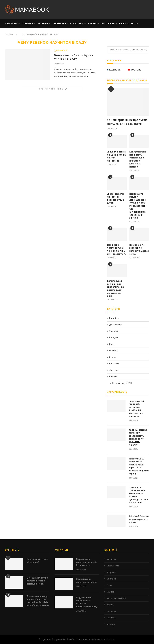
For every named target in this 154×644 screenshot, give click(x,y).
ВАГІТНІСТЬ (108, 24)
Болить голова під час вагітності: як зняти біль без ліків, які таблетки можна (38, 601)
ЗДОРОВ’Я (28, 24)
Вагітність (114, 318)
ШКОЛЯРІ (78, 24)
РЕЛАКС (93, 24)
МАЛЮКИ (43, 24)
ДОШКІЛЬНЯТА (61, 24)
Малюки (113, 351)
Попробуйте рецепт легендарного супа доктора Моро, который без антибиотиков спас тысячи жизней (138, 206)
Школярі (113, 377)
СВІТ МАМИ (11, 24)
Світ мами (114, 364)
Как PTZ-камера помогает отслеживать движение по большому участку (138, 437)
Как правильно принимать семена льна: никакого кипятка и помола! (138, 159)
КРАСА (123, 24)
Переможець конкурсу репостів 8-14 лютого (86, 562)
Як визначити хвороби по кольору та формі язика (139, 249)
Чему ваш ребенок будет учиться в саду (74, 57)
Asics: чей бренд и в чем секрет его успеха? (139, 519)
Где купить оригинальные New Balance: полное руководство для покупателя (138, 495)
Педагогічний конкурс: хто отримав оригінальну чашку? (87, 602)
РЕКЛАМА (10, 32)
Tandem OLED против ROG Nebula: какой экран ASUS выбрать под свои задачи (139, 466)
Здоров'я (114, 331)
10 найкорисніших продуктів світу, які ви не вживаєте (127, 122)
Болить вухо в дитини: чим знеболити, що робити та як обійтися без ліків (116, 288)
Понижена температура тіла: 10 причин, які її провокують (117, 249)
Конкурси (114, 337)
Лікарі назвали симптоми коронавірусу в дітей (116, 198)
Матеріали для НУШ (122, 383)
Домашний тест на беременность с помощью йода (37, 581)
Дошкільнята (61, 51)
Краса (112, 344)
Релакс (113, 357)
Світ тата (114, 370)
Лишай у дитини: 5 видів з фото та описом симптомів (117, 156)
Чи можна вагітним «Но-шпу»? (37, 561)
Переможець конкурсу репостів (86, 581)
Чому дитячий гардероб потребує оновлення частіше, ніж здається (136, 409)
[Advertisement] (101, 9)
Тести (134, 24)
